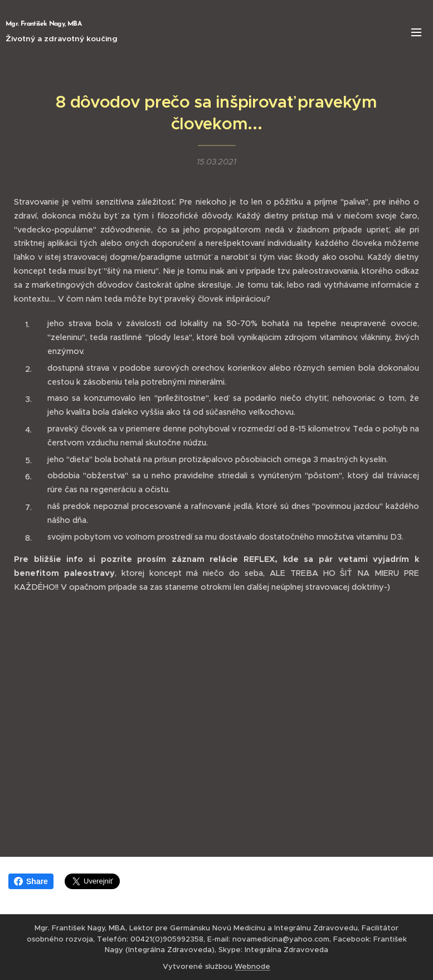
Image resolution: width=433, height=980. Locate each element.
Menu (416, 32)
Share (31, 881)
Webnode (252, 966)
